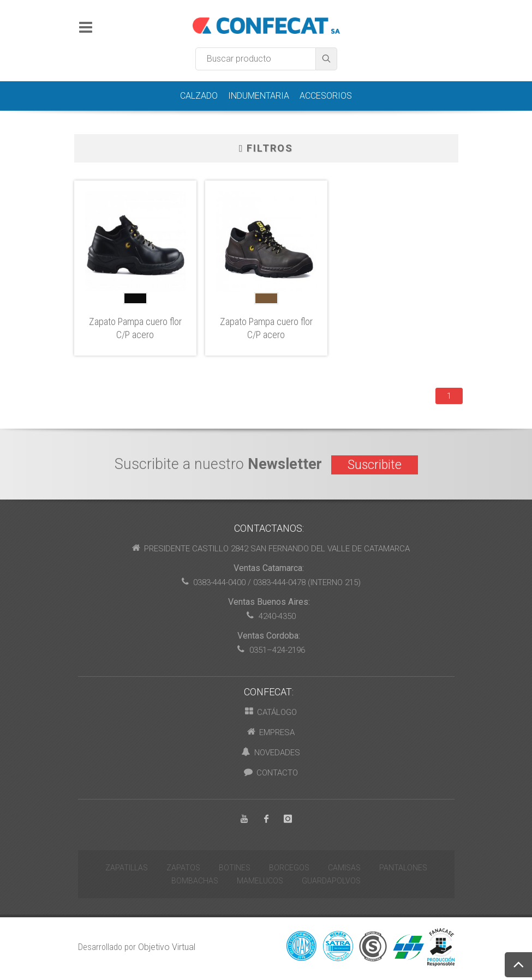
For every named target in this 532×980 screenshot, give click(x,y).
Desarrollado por (137, 947)
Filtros (266, 148)
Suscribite (375, 465)
